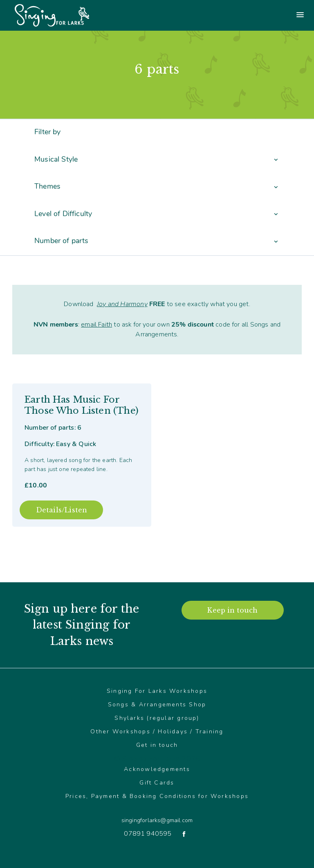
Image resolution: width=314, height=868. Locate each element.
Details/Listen (62, 510)
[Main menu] (235, 16)
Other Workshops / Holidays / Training (157, 732)
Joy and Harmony (122, 304)
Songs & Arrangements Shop (157, 705)
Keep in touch (232, 610)
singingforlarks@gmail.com (157, 820)
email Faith (96, 325)
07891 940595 (148, 834)
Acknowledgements (157, 769)
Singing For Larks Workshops (157, 691)
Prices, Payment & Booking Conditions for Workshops (157, 796)
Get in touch (157, 745)
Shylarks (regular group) (157, 718)
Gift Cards (157, 783)
